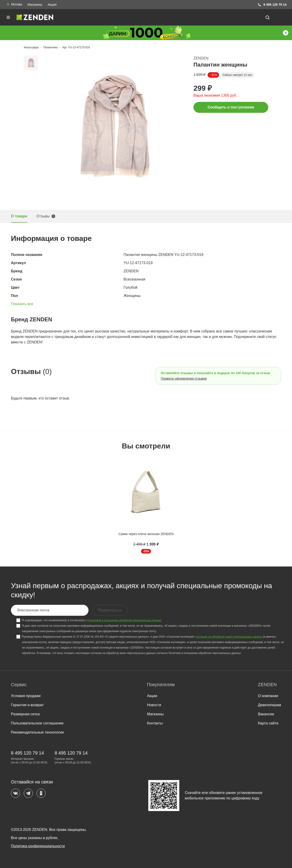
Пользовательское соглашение (37, 723)
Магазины (35, 5)
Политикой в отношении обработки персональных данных (124, 620)
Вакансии (266, 714)
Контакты (155, 723)
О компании (268, 696)
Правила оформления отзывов (184, 379)
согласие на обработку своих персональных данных (229, 637)
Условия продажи (26, 696)
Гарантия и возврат (27, 705)
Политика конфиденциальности (38, 846)
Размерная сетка (25, 714)
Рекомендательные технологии (37, 732)
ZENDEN (201, 58)
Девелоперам (270, 705)
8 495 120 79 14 (272, 5)
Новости (154, 705)
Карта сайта (268, 723)
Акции (52, 5)
